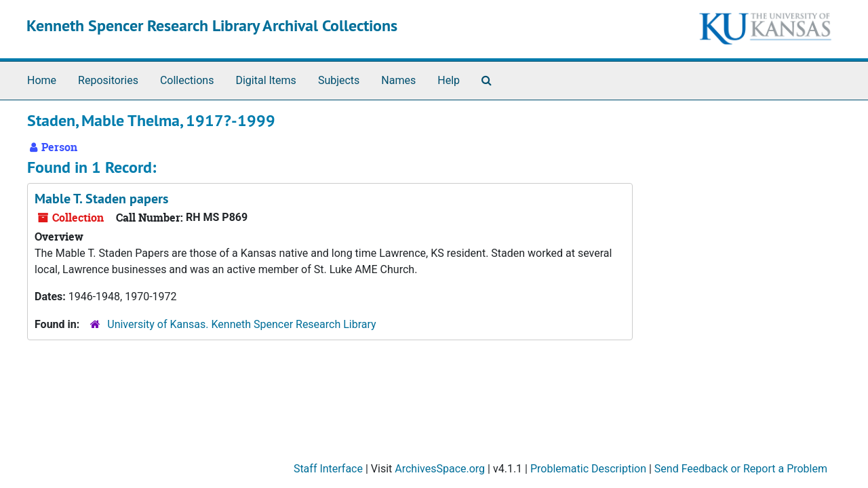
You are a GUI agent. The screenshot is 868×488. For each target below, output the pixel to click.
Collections (187, 80)
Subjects (339, 80)
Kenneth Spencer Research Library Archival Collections (212, 25)
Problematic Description (588, 469)
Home (42, 80)
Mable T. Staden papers (101, 199)
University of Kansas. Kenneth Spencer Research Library (241, 324)
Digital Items (265, 80)
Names (398, 80)
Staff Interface (328, 469)
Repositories (108, 80)
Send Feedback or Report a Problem (741, 469)
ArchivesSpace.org (440, 469)
